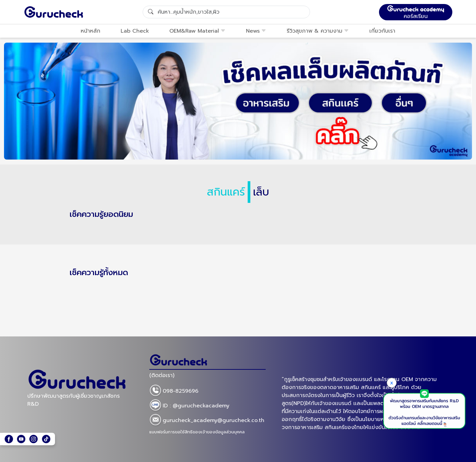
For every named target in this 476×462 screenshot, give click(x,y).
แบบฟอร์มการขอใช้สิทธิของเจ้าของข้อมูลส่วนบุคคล (197, 432)
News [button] (256, 31)
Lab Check (135, 31)
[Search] (226, 12)
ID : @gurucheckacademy (189, 406)
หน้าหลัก (90, 31)
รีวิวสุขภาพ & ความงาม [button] (318, 31)
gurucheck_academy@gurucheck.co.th (207, 421)
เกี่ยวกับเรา (382, 31)
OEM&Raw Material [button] (197, 31)
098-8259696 (174, 391)
